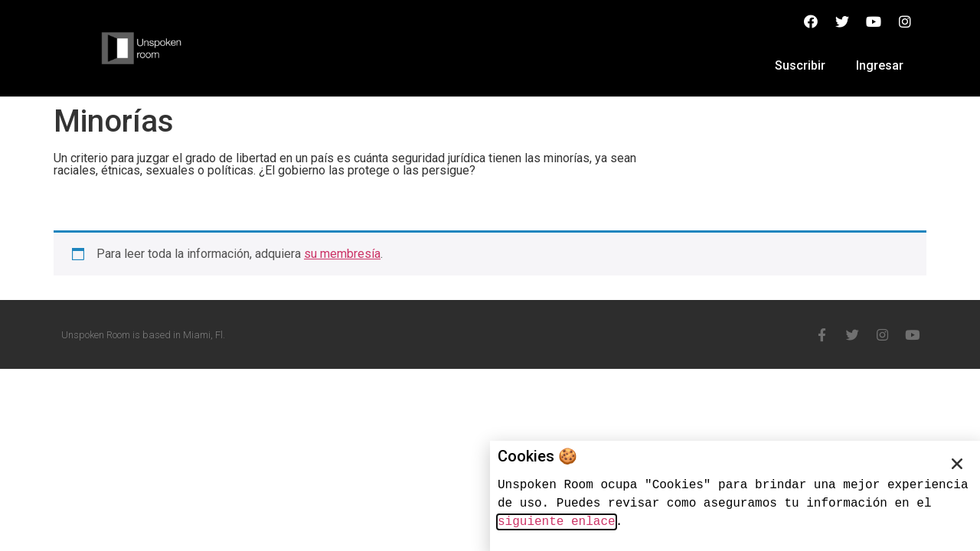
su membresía (342, 254)
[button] (957, 464)
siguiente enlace (557, 522)
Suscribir (800, 65)
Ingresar (880, 65)
